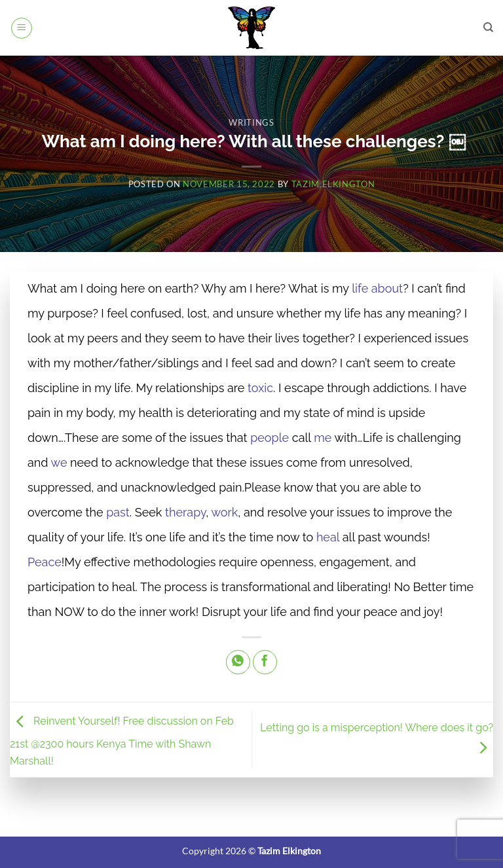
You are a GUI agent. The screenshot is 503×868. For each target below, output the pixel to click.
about (387, 288)
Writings (251, 122)
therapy (185, 512)
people (270, 438)
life (360, 288)
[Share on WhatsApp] (238, 662)
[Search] (488, 27)
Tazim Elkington (333, 184)
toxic (260, 388)
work (224, 512)
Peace (45, 562)
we (59, 462)
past (118, 512)
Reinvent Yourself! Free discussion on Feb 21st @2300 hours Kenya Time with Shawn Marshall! (122, 742)
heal (328, 537)
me (323, 438)
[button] (22, 28)
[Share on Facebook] (265, 662)
